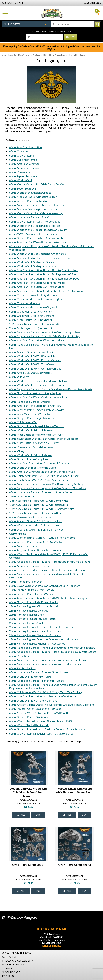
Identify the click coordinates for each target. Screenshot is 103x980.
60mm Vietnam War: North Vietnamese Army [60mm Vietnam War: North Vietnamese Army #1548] (36, 213)
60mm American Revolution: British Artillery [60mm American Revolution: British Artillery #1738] (35, 406)
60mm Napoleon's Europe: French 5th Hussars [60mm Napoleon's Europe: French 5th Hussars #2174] (37, 681)
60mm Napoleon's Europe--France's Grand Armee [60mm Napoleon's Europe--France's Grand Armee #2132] (38, 672)
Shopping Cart (11, 972)
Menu (5, 12)
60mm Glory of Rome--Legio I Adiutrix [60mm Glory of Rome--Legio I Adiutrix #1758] (31, 418)
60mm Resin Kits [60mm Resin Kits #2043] (19, 656)
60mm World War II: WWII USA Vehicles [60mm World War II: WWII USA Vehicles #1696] (33, 356)
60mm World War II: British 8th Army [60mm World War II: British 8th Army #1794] (31, 430)
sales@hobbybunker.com (52, 940)
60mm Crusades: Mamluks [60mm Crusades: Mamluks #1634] (25, 303)
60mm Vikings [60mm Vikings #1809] (17, 451)
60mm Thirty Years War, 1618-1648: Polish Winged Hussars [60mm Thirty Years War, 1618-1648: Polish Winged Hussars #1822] (44, 476)
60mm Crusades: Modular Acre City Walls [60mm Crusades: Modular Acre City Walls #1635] (34, 307)
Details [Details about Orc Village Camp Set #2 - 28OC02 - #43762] (67, 891)
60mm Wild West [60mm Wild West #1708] (19, 377)
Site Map (7, 968)
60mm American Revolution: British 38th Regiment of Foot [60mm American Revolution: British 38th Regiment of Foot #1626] (44, 270)
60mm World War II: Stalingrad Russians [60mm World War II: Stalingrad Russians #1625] (33, 266)
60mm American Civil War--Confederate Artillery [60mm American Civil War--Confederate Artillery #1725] (38, 397)
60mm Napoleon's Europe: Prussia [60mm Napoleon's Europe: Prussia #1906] (29, 566)
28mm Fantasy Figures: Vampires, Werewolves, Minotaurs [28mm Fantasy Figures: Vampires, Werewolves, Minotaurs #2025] (44, 639)
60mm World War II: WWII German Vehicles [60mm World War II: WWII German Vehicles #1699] (35, 368)
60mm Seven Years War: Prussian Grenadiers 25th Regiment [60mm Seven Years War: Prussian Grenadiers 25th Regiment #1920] (45, 586)
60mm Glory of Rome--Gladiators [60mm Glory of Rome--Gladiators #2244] (29, 717)
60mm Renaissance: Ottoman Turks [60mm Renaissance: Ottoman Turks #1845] (30, 517)
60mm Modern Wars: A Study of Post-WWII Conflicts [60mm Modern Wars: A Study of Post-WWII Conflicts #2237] (41, 713)
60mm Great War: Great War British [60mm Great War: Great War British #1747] (30, 414)
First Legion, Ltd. (40, 55)
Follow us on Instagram (22, 918)
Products (12, 55)
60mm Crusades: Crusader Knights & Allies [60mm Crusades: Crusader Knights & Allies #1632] (34, 295)
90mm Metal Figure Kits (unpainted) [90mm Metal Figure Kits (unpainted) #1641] (31, 328)
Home (3, 55)
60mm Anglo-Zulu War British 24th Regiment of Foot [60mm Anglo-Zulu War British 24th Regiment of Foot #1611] (40, 258)
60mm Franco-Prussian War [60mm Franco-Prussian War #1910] (25, 582)
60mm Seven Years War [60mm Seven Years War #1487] (23, 188)
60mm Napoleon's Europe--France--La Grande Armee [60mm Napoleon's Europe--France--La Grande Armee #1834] (41, 492)
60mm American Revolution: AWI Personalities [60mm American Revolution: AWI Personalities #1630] (37, 287)
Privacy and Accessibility (18, 961)
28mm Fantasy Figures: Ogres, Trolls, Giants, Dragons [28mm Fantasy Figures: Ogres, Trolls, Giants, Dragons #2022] (41, 627)
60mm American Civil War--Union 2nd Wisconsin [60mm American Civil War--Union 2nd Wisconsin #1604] (38, 242)
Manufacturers (24, 55)
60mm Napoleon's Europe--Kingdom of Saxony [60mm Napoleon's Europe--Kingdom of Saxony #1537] (37, 205)
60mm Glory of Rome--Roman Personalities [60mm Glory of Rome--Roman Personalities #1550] (35, 221)
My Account (10, 976)
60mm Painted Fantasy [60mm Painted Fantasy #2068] (23, 668)
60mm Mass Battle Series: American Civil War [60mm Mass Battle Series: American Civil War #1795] (36, 435)
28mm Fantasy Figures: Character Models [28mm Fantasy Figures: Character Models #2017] (34, 606)
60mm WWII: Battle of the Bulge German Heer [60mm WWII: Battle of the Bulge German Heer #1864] (37, 529)
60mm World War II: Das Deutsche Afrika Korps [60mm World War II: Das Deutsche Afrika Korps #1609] (37, 254)
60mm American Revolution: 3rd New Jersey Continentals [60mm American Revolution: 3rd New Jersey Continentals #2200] (43, 696)
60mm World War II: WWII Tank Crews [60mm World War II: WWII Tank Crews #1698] (32, 364)
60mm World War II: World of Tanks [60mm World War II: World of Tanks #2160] (30, 676)
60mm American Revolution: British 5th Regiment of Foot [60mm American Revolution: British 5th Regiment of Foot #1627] (43, 274)
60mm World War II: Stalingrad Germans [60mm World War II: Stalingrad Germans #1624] (33, 262)
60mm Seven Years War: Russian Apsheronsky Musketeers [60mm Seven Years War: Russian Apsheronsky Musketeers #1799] (44, 439)
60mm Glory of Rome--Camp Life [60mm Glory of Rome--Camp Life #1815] (28, 459)
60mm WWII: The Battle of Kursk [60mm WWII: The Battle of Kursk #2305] (29, 725)
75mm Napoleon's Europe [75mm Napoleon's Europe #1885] (24, 546)
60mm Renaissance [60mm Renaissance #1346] (21, 172)
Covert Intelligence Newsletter (52, 31)
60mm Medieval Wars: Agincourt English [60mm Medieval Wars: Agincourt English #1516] (33, 197)
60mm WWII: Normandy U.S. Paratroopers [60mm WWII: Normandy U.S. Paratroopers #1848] (34, 525)
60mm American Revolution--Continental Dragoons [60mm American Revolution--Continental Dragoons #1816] (40, 463)
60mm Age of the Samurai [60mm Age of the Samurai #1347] (24, 176)
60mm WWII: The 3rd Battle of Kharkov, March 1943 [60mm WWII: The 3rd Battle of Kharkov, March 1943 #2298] (40, 721)
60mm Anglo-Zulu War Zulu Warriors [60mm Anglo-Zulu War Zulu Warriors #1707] (31, 373)
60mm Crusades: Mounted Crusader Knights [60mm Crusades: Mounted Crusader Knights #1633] (36, 299)
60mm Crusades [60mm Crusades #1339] (19, 151)
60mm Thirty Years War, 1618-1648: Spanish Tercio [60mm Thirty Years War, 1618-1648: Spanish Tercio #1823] (39, 480)
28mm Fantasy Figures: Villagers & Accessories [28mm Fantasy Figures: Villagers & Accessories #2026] (37, 643)
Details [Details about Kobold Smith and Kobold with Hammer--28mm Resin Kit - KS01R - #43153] (67, 815)
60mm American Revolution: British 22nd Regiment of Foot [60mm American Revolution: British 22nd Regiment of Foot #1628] (44, 278)
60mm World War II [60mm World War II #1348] (21, 180)
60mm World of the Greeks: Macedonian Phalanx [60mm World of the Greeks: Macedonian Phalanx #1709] (38, 381)
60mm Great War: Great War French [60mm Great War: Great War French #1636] (31, 311)
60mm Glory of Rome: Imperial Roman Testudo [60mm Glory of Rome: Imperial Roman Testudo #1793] (37, 426)
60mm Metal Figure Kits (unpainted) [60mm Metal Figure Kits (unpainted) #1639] (31, 320)
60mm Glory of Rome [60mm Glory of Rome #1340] (22, 155)
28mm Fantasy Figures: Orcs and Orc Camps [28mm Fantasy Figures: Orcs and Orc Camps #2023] (35, 631)
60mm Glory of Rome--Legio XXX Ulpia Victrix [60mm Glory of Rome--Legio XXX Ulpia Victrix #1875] (36, 542)
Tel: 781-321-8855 (52, 943)
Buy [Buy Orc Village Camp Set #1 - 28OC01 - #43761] (38, 891)
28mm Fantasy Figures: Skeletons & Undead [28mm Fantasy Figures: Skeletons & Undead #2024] (35, 635)
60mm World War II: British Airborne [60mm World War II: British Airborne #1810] (31, 455)
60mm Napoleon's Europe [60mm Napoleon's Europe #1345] (24, 168)
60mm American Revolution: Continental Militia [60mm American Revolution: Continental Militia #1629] (37, 283)
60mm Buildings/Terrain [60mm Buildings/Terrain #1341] (23, 160)
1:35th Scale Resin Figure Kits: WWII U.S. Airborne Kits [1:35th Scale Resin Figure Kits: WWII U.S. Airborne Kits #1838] (42, 509)
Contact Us (9, 957)
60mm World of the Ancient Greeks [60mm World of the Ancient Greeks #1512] (30, 193)
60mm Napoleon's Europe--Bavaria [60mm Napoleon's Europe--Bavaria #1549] (30, 217)
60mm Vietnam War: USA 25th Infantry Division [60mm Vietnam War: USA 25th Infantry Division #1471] (37, 184)
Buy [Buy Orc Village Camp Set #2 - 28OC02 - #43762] (84, 891)
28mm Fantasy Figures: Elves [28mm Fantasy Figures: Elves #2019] (26, 615)
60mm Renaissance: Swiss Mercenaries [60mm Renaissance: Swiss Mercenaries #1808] (32, 447)
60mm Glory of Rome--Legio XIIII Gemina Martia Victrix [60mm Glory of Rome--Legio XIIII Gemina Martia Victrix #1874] (42, 538)
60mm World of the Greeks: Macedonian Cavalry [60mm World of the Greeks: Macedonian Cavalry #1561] (38, 230)
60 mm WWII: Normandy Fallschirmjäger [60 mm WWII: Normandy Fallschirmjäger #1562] (33, 234)
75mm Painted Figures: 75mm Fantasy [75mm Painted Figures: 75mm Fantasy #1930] (32, 590)
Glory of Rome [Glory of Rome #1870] (18, 534)
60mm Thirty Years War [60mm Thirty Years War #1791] (23, 422)
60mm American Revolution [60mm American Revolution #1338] (25, 147)
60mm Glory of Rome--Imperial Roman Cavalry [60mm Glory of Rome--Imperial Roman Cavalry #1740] (36, 410)
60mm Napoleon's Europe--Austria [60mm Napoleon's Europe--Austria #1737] (30, 402)
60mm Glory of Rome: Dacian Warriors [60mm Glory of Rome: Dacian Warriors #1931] (32, 594)
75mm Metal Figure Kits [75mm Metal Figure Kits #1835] (23, 496)
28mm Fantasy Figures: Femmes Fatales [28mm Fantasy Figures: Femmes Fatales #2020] (33, 619)
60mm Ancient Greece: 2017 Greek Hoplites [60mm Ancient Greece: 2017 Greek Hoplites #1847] (35, 521)
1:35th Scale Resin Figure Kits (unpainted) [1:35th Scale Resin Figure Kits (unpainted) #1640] (34, 324)
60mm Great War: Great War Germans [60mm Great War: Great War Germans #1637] (32, 316)
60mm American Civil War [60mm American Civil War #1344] (24, 164)
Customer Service (13, 3)
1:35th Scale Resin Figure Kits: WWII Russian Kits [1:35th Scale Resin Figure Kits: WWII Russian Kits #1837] (38, 505)
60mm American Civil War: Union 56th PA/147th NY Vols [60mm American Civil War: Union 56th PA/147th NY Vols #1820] (42, 472)
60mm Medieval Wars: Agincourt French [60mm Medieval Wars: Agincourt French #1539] (33, 209)
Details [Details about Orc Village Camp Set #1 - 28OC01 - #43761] (21, 891)
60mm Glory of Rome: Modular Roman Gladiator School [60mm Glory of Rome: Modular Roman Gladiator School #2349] (42, 733)
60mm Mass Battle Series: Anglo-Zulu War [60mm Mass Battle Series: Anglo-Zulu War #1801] (34, 443)
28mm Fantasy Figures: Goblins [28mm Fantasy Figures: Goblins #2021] (28, 623)
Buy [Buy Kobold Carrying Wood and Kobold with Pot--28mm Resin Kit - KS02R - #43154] (38, 815)
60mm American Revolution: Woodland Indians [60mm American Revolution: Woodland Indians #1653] (37, 340)
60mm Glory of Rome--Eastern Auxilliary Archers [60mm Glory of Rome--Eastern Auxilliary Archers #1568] (38, 238)
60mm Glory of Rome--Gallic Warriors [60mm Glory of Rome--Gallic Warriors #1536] (31, 201)
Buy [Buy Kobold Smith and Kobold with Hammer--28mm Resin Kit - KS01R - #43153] (84, 815)
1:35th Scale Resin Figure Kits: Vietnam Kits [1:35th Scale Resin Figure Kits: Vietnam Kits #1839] (35, 513)
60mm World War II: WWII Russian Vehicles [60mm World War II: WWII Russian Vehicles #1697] (35, 360)
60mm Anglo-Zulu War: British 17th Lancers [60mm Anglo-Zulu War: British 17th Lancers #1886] (35, 550)
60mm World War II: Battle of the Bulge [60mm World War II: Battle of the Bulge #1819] (32, 468)
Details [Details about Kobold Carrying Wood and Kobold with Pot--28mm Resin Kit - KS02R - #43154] (21, 815)
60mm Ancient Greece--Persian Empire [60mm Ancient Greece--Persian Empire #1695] (32, 352)
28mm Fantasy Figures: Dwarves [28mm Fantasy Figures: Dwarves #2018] (29, 610)
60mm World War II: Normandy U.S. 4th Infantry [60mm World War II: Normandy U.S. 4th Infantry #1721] (37, 385)
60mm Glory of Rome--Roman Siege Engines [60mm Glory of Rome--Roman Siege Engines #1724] (35, 393)
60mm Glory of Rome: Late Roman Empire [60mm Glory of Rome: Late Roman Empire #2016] (34, 602)
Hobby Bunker (52, 13)
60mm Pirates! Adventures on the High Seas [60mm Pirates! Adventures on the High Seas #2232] (35, 709)
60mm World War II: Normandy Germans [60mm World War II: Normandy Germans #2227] (33, 700)
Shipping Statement (14, 964)
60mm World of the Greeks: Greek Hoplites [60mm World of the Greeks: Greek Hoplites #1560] (35, 226)
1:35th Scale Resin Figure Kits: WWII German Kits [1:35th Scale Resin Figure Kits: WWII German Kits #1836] (39, 501)
